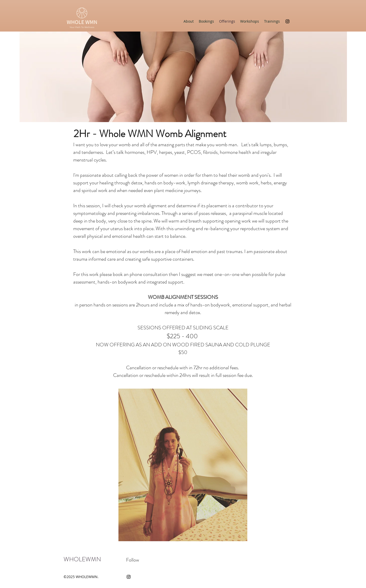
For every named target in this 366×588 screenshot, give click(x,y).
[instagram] (287, 21)
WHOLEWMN (82, 559)
